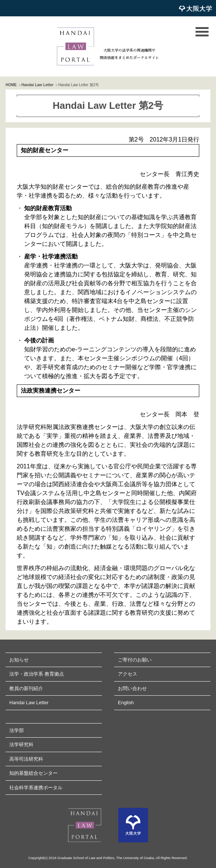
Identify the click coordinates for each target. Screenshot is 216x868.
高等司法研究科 (26, 759)
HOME (11, 85)
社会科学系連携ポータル (36, 788)
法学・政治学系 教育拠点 (37, 674)
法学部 (17, 730)
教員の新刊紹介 (26, 688)
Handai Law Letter (38, 85)
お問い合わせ (132, 688)
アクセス (128, 674)
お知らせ (19, 660)
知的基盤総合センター (33, 773)
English (126, 703)
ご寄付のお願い (135, 660)
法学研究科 (21, 745)
